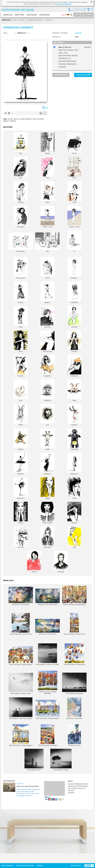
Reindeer (74, 415)
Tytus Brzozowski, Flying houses (74, 654)
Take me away (47, 341)
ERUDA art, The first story (21, 596)
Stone (21, 341)
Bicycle (48, 143)
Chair (74, 192)
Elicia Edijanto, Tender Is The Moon (47, 654)
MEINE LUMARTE (7, 865)
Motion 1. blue (47, 217)
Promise (74, 341)
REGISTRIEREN (87, 15)
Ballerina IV (21, 488)
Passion (21, 366)
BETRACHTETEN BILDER (25, 865)
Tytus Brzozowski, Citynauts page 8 (21, 656)
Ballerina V (49, 20)
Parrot (48, 192)
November (21, 217)
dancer (16, 119)
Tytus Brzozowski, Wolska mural (74, 624)
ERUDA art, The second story (47, 597)
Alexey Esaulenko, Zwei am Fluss (21, 624)
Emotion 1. (74, 268)
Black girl (61, 562)
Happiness (47, 366)
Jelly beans (74, 292)
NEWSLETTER (76, 865)
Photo (47, 268)
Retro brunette (47, 513)
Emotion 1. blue (74, 217)
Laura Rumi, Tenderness (74, 708)
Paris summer (21, 268)
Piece (74, 168)
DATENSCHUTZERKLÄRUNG (78, 786)
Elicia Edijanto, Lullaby (61, 760)
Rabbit (21, 415)
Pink (48, 168)
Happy (47, 488)
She (21, 168)
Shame (34, 562)
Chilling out (74, 366)
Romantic (74, 317)
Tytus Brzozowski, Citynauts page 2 (74, 596)
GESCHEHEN (32, 15)
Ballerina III (74, 464)
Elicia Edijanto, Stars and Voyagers (21, 708)
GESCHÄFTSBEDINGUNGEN (78, 784)
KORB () (40, 865)
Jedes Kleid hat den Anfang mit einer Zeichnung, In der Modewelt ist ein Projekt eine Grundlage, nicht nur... (28, 792)
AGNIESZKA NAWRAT (35, 20)
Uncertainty (47, 537)
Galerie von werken (18, 20)
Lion (47, 415)
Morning (21, 192)
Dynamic (74, 513)
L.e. (74, 241)
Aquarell (78, 33)
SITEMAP (71, 793)
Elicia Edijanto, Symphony (74, 683)
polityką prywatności (64, 4)
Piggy (74, 390)
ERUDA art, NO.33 (74, 735)
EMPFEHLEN (44, 15)
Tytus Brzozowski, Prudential (47, 735)
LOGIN (77, 15)
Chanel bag (74, 439)
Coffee (21, 317)
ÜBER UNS (7, 20)
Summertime (21, 242)
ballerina (13, 121)
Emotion (21, 292)
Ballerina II (47, 464)
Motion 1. (47, 292)
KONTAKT (71, 791)
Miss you (47, 317)
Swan (21, 390)
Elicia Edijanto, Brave (34, 760)
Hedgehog (47, 390)
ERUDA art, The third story (47, 627)
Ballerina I (21, 464)
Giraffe (47, 439)
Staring (21, 513)
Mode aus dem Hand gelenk (28, 786)
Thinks (74, 488)
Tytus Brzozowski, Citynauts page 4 (47, 710)
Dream (74, 143)
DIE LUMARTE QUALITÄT (77, 788)
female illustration (26, 119)
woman (10, 119)
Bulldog (21, 439)
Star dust (21, 537)
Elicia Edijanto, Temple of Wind (21, 684)
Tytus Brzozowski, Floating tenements (48, 682)
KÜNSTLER (8, 15)
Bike (47, 242)
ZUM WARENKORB (61, 75)
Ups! (74, 537)
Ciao (21, 143)
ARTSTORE (19, 15)
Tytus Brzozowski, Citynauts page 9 (21, 735)
